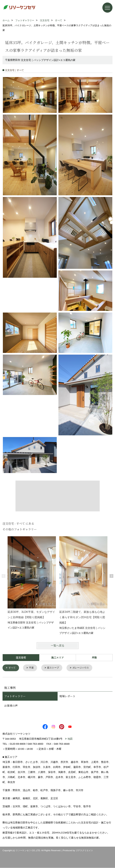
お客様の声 (11, 706)
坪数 (94, 657)
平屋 (32, 668)
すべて (13, 668)
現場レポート (67, 696)
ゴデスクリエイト (84, 851)
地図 (70, 739)
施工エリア (57, 657)
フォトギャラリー (15, 696)
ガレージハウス (84, 668)
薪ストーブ (55, 668)
